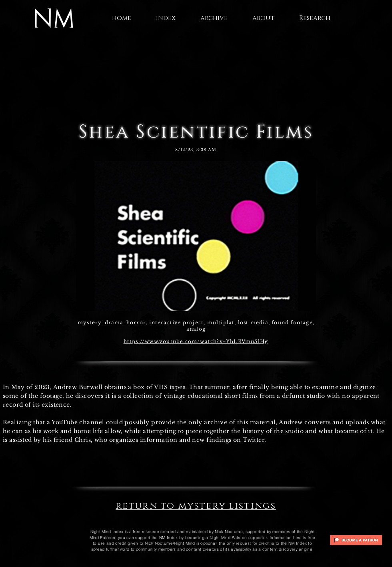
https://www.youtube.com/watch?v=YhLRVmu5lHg (196, 341)
